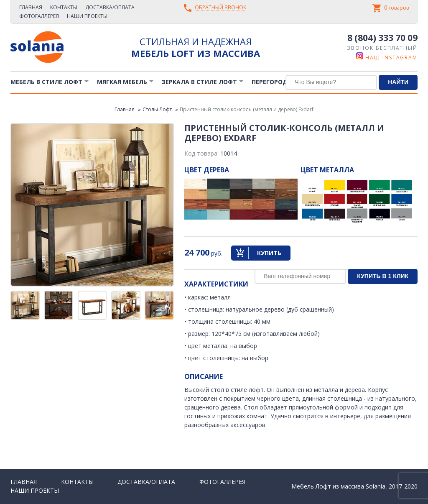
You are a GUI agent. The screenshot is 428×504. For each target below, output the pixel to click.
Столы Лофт (157, 109)
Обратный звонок (220, 8)
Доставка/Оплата (110, 7)
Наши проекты (87, 16)
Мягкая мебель (122, 82)
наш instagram (387, 58)
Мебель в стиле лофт (46, 82)
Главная (31, 7)
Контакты (64, 7)
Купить (269, 253)
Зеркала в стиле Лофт (199, 82)
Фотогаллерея (39, 16)
